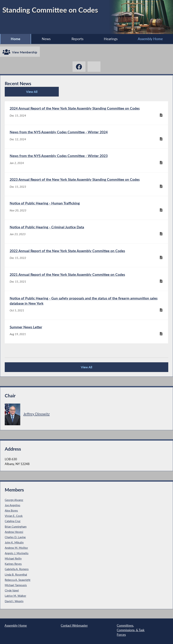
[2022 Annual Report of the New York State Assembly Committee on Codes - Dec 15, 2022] (86, 255)
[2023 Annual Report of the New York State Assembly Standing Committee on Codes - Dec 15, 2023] (86, 184)
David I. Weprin (14, 601)
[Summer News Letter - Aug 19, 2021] (86, 332)
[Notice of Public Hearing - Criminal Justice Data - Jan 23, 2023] (86, 232)
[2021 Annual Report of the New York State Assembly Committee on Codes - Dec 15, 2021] (86, 279)
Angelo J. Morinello (17, 553)
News (46, 39)
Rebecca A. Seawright (18, 580)
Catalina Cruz (13, 521)
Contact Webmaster (74, 625)
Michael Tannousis (16, 585)
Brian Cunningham (16, 527)
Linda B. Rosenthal (16, 574)
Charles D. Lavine (15, 537)
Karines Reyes (13, 564)
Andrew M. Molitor (16, 548)
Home (16, 39)
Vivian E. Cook (14, 516)
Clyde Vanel (12, 590)
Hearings (111, 39)
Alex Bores (11, 510)
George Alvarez (14, 500)
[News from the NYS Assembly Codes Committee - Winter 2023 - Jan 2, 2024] (86, 160)
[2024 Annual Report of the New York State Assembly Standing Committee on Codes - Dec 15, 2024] (86, 113)
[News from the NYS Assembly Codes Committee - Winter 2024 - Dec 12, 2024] (86, 137)
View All (22, 93)
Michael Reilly (13, 558)
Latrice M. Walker (15, 596)
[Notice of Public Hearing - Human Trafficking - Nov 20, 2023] (86, 208)
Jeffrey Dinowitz (36, 414)
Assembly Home (150, 39)
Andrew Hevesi (14, 532)
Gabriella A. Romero (17, 569)
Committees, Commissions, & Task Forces (131, 630)
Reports (77, 39)
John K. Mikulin (14, 542)
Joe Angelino (13, 505)
